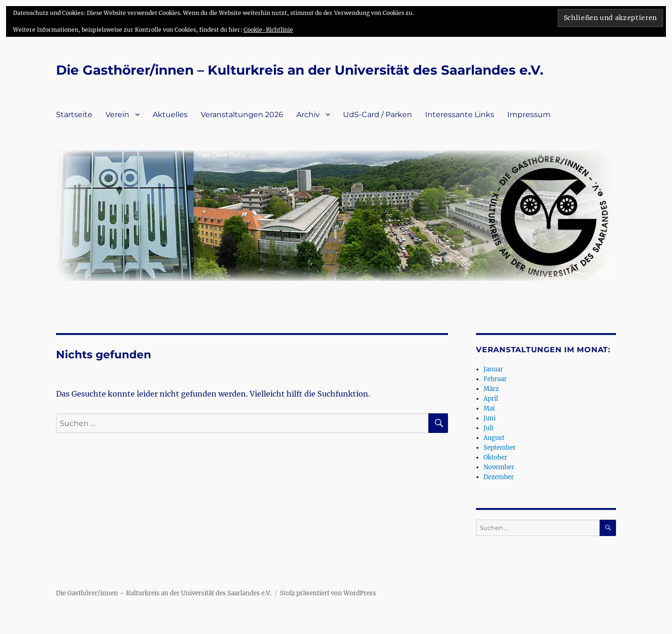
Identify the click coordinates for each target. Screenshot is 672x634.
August (494, 438)
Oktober (495, 457)
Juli (488, 428)
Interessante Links (460, 115)
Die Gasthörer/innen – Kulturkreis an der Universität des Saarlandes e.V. (300, 70)
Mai (489, 408)
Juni (490, 418)
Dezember (499, 477)
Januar (493, 369)
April (491, 399)
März (491, 389)
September (500, 448)
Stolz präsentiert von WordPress (328, 593)
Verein (117, 115)
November (499, 467)
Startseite (74, 115)
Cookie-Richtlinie (268, 30)
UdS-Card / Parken (378, 115)
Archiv (308, 115)
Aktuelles (170, 115)
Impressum (529, 115)
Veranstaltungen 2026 (242, 115)
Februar (495, 379)
